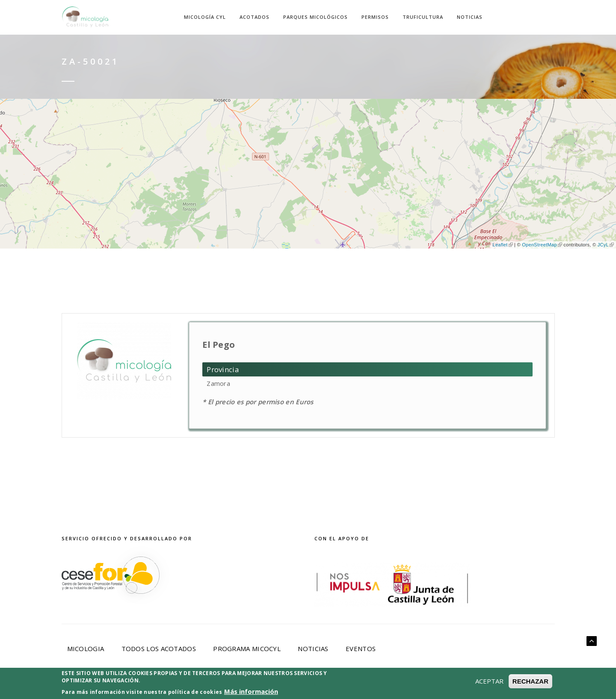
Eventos (361, 649)
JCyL (606, 245)
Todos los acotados (159, 649)
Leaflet (502, 245)
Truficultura (423, 17)
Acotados (255, 17)
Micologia (86, 649)
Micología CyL (205, 17)
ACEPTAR (489, 681)
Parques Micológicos (315, 17)
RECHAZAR (530, 681)
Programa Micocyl (247, 649)
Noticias (470, 17)
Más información (251, 691)
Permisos (375, 17)
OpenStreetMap (542, 245)
